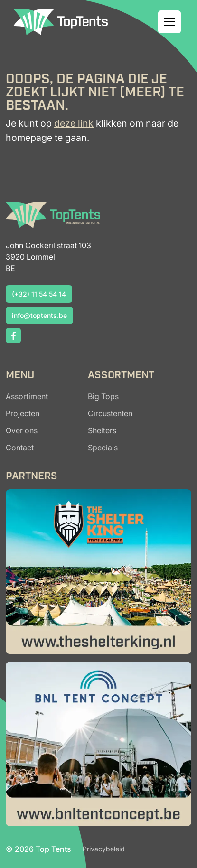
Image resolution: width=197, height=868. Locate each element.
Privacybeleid (104, 849)
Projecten (23, 413)
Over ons (22, 430)
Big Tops (103, 396)
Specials (103, 448)
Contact (20, 448)
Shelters (102, 430)
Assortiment (27, 396)
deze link (74, 123)
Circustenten (110, 413)
